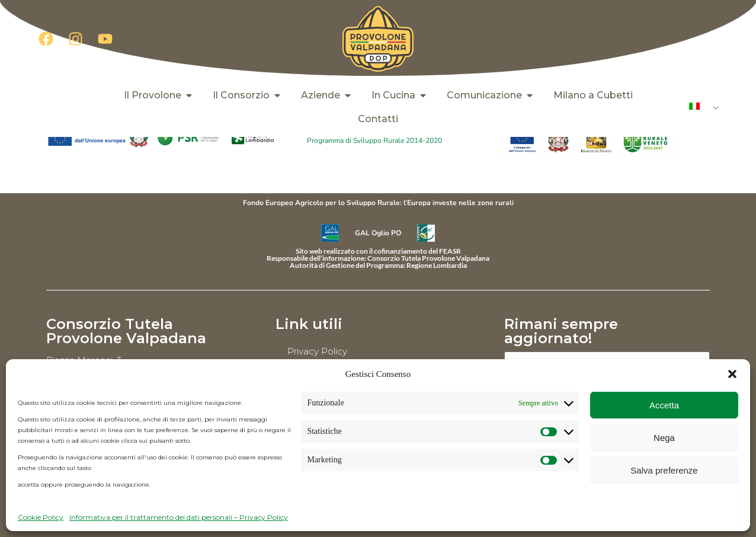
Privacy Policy (317, 351)
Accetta (664, 405)
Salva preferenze (664, 470)
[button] (732, 374)
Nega (664, 438)
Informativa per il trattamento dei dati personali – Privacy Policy (179, 517)
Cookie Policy (41, 517)
